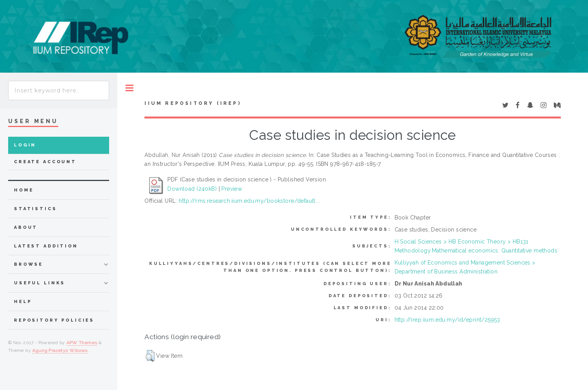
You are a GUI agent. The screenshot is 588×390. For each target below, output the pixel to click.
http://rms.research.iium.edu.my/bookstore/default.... (250, 201)
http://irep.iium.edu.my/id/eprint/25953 (447, 320)
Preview (232, 189)
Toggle (130, 88)
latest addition (46, 246)
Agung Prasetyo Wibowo (60, 350)
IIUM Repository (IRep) (193, 103)
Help (23, 302)
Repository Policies (54, 320)
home (24, 190)
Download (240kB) (192, 189)
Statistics (36, 209)
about (26, 227)
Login (25, 145)
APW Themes (82, 343)
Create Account (45, 162)
